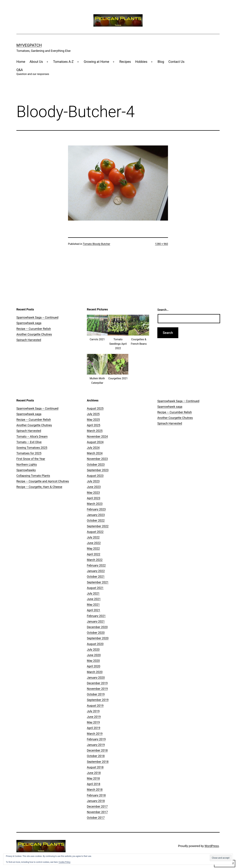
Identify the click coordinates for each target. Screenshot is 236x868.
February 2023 (96, 509)
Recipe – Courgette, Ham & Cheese (39, 487)
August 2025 (95, 408)
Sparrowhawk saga (29, 323)
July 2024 (93, 448)
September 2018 (98, 762)
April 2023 (94, 498)
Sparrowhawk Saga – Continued (37, 317)
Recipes (125, 62)
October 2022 (96, 520)
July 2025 (93, 414)
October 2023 (96, 465)
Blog (161, 62)
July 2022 (93, 537)
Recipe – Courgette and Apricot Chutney (43, 481)
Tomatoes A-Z (63, 62)
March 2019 (95, 734)
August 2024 (95, 442)
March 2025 (95, 431)
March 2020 (95, 672)
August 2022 (95, 532)
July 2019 (93, 711)
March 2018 (95, 790)
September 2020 (98, 638)
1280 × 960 (162, 244)
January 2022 (96, 571)
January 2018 (96, 801)
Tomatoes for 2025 (29, 453)
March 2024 (95, 453)
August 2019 (95, 706)
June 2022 (94, 543)
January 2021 (96, 621)
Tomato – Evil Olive (29, 442)
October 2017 (96, 818)
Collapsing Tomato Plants (33, 476)
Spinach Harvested (29, 340)
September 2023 (98, 470)
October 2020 (96, 633)
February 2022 (96, 565)
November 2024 (97, 436)
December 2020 (97, 627)
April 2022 (94, 554)
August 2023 (95, 476)
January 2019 (96, 745)
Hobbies (141, 62)
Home (21, 62)
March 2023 (95, 504)
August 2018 (95, 767)
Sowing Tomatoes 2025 (32, 448)
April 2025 (94, 425)
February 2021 (96, 616)
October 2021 (96, 577)
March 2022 (95, 560)
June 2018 (94, 773)
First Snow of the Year (31, 459)
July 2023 (93, 481)
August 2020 (95, 644)
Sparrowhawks (26, 470)
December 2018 (97, 750)
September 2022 (98, 526)
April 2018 (94, 784)
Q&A (33, 72)
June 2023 (94, 487)
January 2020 (96, 678)
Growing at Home (96, 62)
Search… (163, 310)
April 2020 (94, 666)
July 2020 (93, 649)
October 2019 (96, 694)
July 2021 (93, 593)
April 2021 (94, 610)
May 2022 (93, 548)
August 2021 (95, 588)
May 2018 (93, 778)
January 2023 (96, 515)
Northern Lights (27, 465)
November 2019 (97, 689)
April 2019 (94, 728)
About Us (36, 62)
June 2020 (94, 655)
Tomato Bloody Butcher (97, 244)
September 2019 (98, 700)
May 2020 (93, 661)
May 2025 (93, 420)
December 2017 (97, 806)
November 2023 (97, 459)
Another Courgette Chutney (34, 334)
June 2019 (94, 717)
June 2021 (94, 599)
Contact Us (177, 62)
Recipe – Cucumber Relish (34, 329)
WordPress (212, 846)
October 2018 (96, 756)
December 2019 (97, 683)
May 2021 (93, 605)
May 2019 (93, 722)
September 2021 (98, 582)
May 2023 (93, 493)
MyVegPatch (29, 45)
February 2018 (96, 795)
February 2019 (96, 739)
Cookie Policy (65, 862)
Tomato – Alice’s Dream (32, 436)
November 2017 (97, 812)
